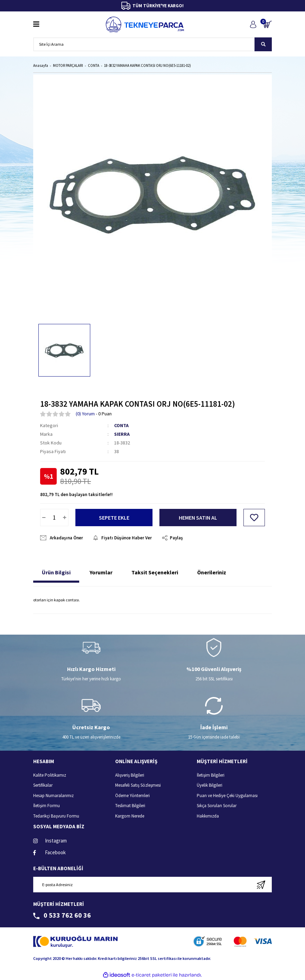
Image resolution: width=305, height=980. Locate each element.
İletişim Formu (47, 806)
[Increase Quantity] (65, 518)
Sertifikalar (43, 785)
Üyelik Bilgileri (210, 785)
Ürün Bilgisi (56, 572)
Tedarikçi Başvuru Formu (56, 816)
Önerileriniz (212, 572)
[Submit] (261, 885)
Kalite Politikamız (50, 775)
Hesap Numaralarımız (53, 796)
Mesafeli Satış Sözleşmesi (138, 785)
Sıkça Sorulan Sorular (217, 806)
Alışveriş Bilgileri (130, 775)
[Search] (152, 44)
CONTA (121, 425)
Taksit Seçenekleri (155, 572)
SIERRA (122, 434)
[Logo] (145, 24)
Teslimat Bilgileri (130, 806)
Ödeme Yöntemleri (132, 796)
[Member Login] (253, 24)
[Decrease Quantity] (44, 518)
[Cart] (267, 24)
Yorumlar (101, 572)
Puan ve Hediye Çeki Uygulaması (227, 796)
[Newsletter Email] (152, 885)
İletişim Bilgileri (211, 775)
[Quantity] (54, 518)
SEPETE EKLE (114, 518)
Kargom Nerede (130, 816)
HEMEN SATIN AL (198, 518)
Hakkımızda (208, 816)
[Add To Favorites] (254, 518)
